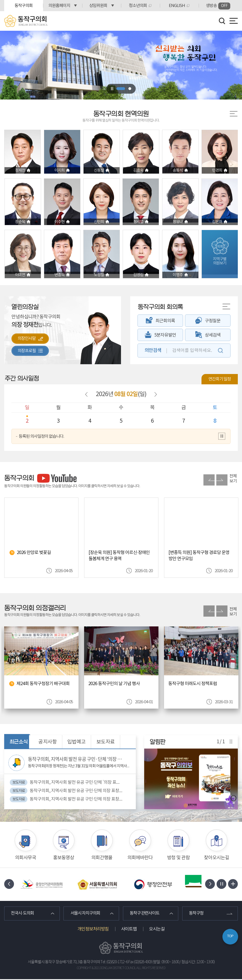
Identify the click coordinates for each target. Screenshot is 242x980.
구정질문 (213, 321)
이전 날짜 (86, 395)
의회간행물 (102, 858)
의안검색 (153, 351)
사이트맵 (129, 930)
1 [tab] (121, 89)
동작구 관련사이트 (146, 914)
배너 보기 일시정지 (221, 884)
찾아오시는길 (217, 858)
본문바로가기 (0, 0)
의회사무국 (26, 858)
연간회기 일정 (220, 379)
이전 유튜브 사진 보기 (209, 480)
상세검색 (213, 335)
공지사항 (48, 742)
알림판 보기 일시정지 (231, 742)
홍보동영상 (64, 858)
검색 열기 (222, 21)
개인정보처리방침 (93, 930)
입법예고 (77, 742)
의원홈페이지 (59, 6)
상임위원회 (98, 6)
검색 (220, 351)
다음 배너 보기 (210, 884)
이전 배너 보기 (9, 884)
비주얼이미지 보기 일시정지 (112, 89)
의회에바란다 (140, 858)
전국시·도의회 (24, 914)
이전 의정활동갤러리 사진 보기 (209, 611)
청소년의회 (138, 6)
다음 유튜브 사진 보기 (222, 480)
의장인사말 (28, 339)
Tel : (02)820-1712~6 (114, 963)
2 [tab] (130, 89)
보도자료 (106, 742)
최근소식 (19, 742)
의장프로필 (28, 351)
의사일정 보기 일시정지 (222, 436)
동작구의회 (24, 6)
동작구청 (197, 914)
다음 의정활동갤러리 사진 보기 (222, 611)
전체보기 (233, 479)
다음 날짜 (155, 395)
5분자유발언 (165, 335)
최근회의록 (165, 321)
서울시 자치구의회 (87, 914)
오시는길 (157, 930)
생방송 (218, 6)
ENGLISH (177, 6)
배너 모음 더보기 (233, 884)
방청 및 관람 (178, 858)
